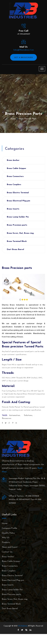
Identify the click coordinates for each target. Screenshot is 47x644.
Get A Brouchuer (23, 58)
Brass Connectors (15, 176)
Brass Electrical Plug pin (18, 201)
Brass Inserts (13, 209)
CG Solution (23, 626)
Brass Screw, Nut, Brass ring (20, 233)
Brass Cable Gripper (16, 168)
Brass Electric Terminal (18, 193)
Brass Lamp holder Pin (18, 217)
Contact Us (7, 552)
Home (13, 119)
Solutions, (28, 415)
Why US (6, 538)
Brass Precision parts (28, 119)
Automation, (15, 415)
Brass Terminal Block (17, 241)
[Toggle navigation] (42, 69)
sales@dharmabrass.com (24, 50)
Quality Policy (8, 533)
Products (6, 542)
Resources (7, 418)
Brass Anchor (13, 160)
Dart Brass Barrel (15, 249)
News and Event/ (10, 547)
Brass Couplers (14, 185)
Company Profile (9, 528)
